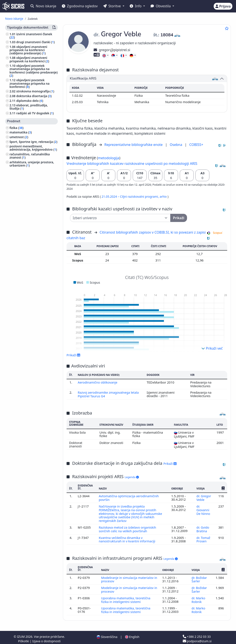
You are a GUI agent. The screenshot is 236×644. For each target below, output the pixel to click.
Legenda (132, 477)
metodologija (109, 158)
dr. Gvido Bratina (203, 528)
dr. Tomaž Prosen (203, 538)
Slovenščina (107, 634)
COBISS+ (196, 145)
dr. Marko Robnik (198, 597)
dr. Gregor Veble (204, 497)
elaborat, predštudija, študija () (29, 107)
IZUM (21, 634)
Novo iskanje (43, 6)
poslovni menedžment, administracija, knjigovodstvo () (33, 148)
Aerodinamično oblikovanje (98, 382)
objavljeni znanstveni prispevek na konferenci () (29, 59)
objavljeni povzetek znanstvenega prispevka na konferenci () (29, 83)
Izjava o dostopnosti (46, 638)
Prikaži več (212, 348)
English (132, 634)
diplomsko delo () (30, 101)
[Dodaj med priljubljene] (227, 28)
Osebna (177, 145)
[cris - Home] (13, 6)
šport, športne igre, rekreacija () (33, 142)
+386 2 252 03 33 (197, 634)
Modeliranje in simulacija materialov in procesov (128, 577)
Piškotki (24, 638)
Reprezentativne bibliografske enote (134, 145)
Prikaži (74, 355)
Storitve (113, 6)
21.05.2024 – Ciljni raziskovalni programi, (131, 197)
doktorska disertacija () (34, 96)
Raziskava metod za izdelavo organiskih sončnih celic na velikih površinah (128, 528)
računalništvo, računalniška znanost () (30, 156)
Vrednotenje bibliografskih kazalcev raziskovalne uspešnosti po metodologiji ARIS (132, 164)
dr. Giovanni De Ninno (204, 509)
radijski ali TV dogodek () (35, 113)
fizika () (16, 128)
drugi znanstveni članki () (36, 42)
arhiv (164, 197)
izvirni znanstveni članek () (31, 36)
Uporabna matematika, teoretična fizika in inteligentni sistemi (126, 597)
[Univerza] (120, 218)
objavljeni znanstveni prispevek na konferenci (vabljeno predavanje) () (28, 50)
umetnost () (19, 137)
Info (136, 6)
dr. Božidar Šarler (199, 577)
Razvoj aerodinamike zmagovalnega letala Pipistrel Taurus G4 (109, 394)
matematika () (21, 132)
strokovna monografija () (35, 91)
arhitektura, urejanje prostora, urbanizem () (32, 164)
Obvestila (161, 6)
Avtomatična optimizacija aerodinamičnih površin (130, 497)
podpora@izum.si (197, 638)
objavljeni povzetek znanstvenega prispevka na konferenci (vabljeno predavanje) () (33, 71)
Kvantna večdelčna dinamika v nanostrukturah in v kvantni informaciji (128, 538)
